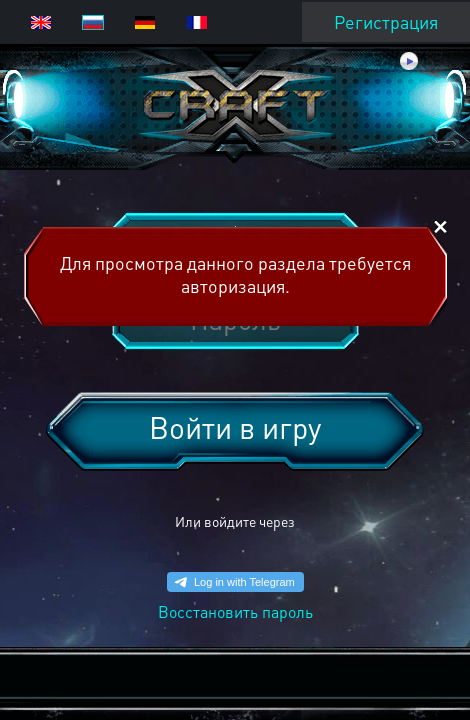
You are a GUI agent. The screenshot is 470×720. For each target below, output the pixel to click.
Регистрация (386, 21)
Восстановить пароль (235, 611)
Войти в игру (235, 427)
